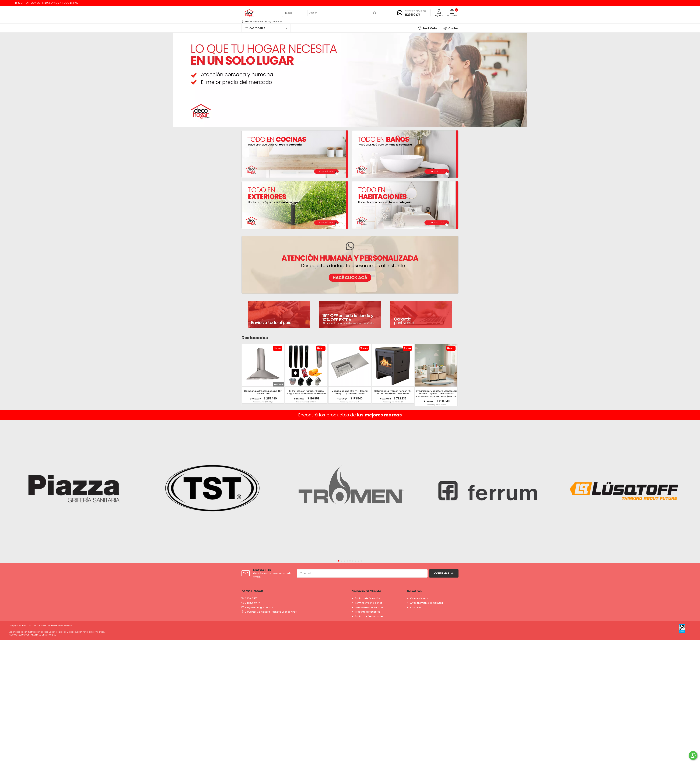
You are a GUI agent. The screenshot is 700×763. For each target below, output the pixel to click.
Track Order (428, 28)
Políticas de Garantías (368, 598)
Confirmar (442, 573)
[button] (266, 28)
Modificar (277, 22)
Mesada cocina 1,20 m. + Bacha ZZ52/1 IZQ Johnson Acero (349, 392)
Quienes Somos (419, 598)
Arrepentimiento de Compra (426, 603)
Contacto (416, 607)
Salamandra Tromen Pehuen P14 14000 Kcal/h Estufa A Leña (393, 392)
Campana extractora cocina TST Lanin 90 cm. (263, 392)
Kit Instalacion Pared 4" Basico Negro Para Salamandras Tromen (306, 392)
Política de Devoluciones (369, 616)
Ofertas (451, 28)
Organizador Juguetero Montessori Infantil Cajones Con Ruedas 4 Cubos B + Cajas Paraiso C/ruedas (436, 394)
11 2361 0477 (413, 15)
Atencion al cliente (416, 11)
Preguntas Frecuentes (368, 612)
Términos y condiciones (369, 603)
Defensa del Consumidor (369, 607)
